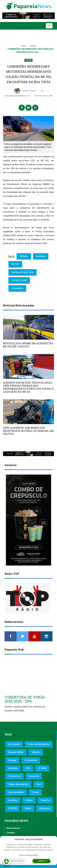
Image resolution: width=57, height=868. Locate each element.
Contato (11, 833)
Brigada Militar (16, 752)
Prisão (35, 792)
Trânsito (33, 46)
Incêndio (13, 800)
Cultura (29, 800)
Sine (39, 784)
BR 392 (15, 264)
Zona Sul (45, 800)
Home (23, 46)
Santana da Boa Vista (23, 272)
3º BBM (42, 768)
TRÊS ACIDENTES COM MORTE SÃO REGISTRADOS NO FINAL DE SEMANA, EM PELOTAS (28, 431)
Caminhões (17, 288)
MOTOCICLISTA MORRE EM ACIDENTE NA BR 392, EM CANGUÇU (28, 345)
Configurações (16, 861)
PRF (28, 768)
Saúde (28, 808)
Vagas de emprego (18, 784)
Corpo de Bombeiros (39, 744)
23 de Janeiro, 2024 (44, 96)
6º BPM (12, 808)
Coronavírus (31, 760)
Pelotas (12, 760)
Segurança (45, 808)
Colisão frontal (19, 280)
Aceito (41, 861)
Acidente (41, 256)
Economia (34, 776)
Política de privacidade (29, 855)
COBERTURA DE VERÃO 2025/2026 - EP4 (25, 699)
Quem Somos (13, 828)
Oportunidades (16, 792)
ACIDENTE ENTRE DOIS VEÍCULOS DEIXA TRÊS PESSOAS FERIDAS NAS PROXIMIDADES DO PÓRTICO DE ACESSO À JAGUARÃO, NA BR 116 (28, 387)
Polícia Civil (14, 776)
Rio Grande (14, 744)
